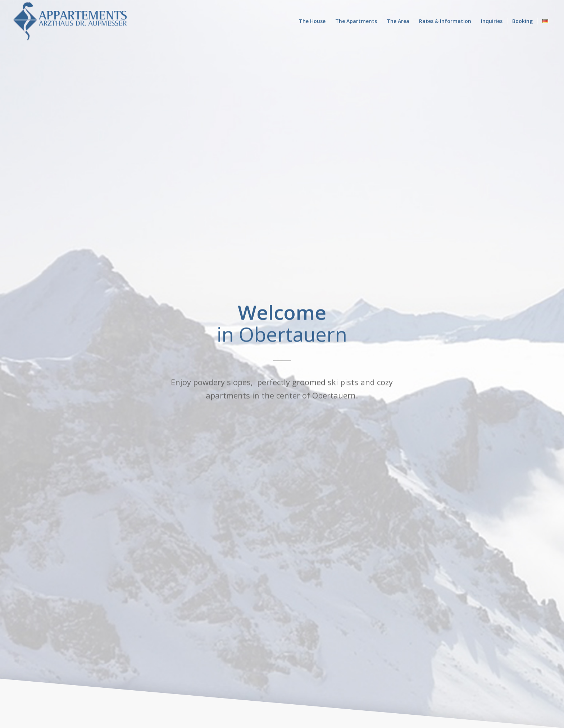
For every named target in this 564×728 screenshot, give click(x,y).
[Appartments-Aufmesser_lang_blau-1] (70, 21)
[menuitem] (312, 21)
